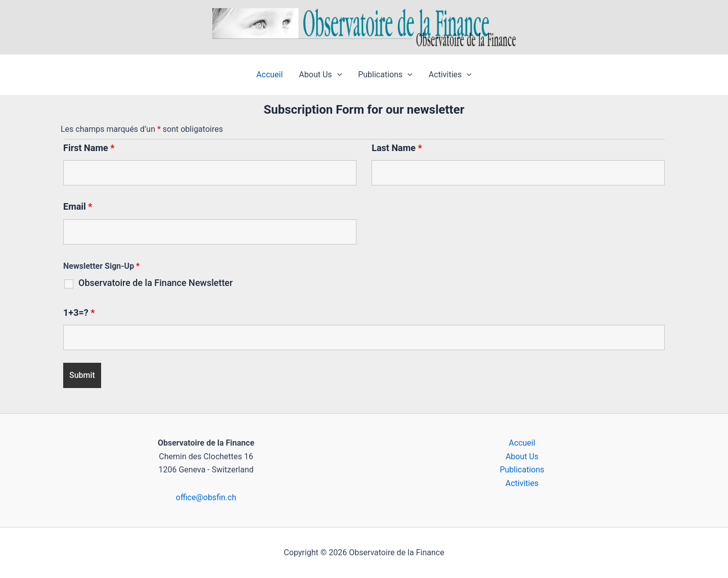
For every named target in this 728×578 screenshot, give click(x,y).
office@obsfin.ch (206, 497)
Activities (450, 75)
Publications (385, 75)
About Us (320, 75)
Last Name (397, 148)
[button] (337, 75)
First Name (89, 148)
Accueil (269, 75)
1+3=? (79, 312)
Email (78, 206)
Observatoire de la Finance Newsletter (155, 283)
